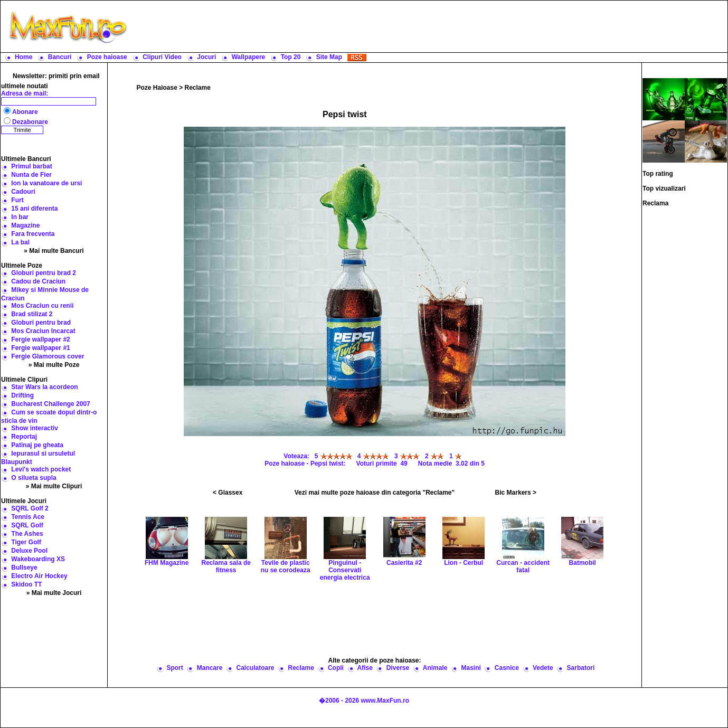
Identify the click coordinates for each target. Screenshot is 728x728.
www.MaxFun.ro (385, 701)
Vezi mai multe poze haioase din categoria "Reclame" (375, 493)
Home (23, 57)
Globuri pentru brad (41, 323)
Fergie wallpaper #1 (40, 348)
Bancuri (60, 57)
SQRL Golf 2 (30, 508)
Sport (174, 668)
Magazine (25, 225)
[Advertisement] (430, 26)
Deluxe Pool (29, 551)
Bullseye (24, 568)
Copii (336, 668)
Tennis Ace (28, 517)
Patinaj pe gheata (37, 445)
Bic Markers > (516, 493)
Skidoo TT (26, 584)
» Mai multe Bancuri (54, 251)
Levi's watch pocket (41, 469)
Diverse (398, 668)
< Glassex (228, 493)
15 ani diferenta (34, 209)
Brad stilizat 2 (32, 314)
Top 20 (291, 57)
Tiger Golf (26, 542)
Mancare (210, 668)
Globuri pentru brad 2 (44, 273)
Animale (435, 668)
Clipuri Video (162, 57)
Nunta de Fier (31, 175)
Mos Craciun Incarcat (43, 331)
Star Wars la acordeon (44, 387)
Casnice (507, 668)
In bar (20, 217)
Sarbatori (581, 668)
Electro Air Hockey (39, 576)
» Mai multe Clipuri (54, 486)
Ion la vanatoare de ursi (46, 183)
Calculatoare (255, 668)
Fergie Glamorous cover (48, 356)
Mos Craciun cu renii (42, 306)
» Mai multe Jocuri (54, 593)
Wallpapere (249, 57)
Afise (365, 668)
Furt (17, 200)
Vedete (543, 668)
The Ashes (27, 534)
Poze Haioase (157, 88)
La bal (20, 242)
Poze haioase (107, 57)
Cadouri (23, 192)
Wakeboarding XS (38, 559)
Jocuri (206, 57)
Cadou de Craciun (38, 281)
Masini (471, 668)
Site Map (329, 57)
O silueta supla (34, 478)
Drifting (22, 395)
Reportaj (24, 437)
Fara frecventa (33, 234)
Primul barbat (31, 166)
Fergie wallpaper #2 (40, 339)
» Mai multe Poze (54, 365)
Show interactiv (35, 428)
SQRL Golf (27, 525)
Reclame (198, 88)
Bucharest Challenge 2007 (50, 404)
